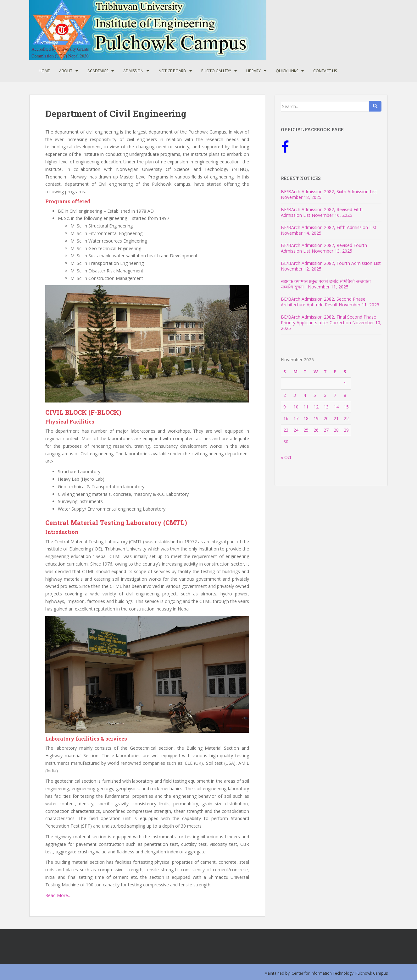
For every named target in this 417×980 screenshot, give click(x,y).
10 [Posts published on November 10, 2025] (296, 407)
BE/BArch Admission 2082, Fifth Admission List (329, 227)
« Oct (286, 457)
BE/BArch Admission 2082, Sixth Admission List (329, 192)
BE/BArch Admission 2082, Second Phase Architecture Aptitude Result (323, 302)
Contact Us (325, 71)
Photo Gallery (216, 71)
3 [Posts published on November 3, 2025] (295, 395)
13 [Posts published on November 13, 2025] (326, 407)
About (66, 71)
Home (44, 71)
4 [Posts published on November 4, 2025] (305, 395)
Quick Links (287, 71)
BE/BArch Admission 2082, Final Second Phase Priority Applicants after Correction (328, 320)
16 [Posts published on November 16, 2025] (286, 418)
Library (253, 71)
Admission (133, 71)
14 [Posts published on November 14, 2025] (336, 407)
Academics (98, 71)
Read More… (58, 895)
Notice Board (172, 71)
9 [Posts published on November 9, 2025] (285, 407)
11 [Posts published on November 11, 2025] (306, 407)
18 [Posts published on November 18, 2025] (306, 418)
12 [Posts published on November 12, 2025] (316, 407)
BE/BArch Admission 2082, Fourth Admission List (331, 263)
